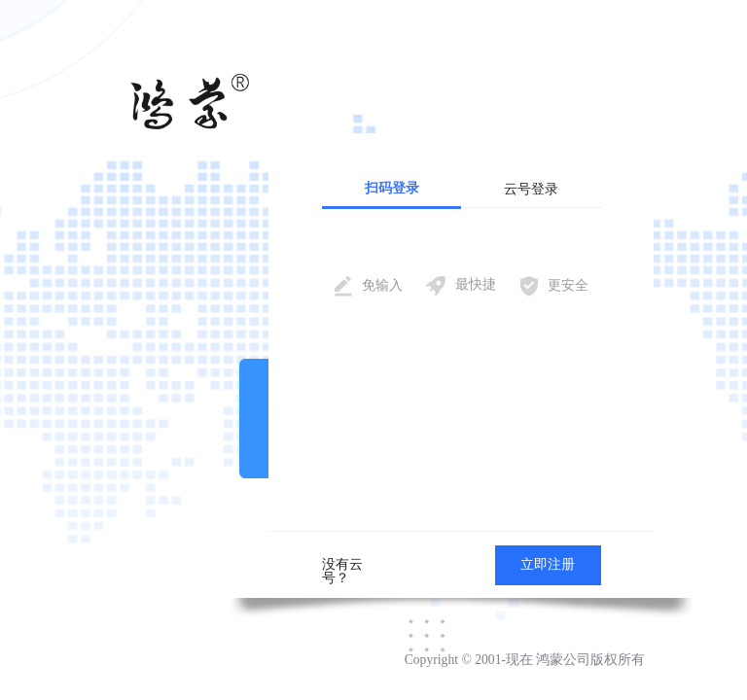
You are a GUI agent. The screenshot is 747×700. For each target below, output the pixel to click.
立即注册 (548, 564)
